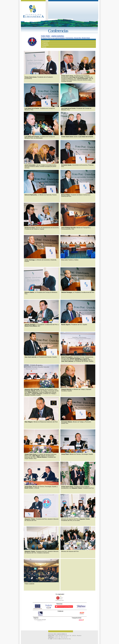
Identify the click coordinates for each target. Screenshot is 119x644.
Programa (45, 43)
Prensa (44, 47)
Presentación (46, 41)
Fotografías (45, 45)
